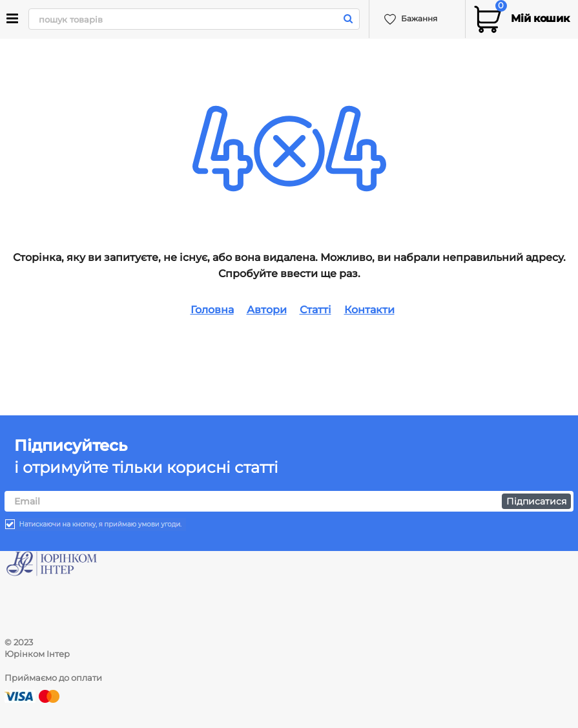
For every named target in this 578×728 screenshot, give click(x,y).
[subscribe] (289, 501)
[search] (193, 19)
